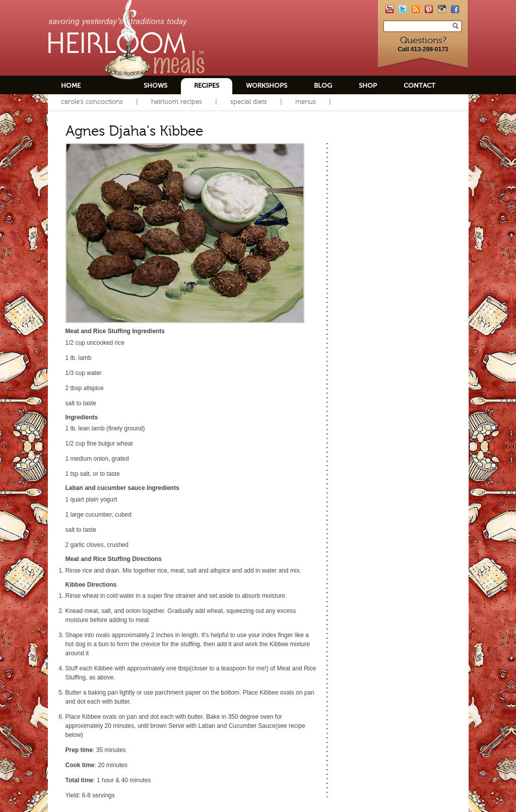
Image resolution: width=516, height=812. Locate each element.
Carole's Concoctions (92, 102)
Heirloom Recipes (177, 102)
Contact (420, 85)
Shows (155, 85)
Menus (306, 102)
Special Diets (249, 102)
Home (71, 85)
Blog (323, 85)
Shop (368, 85)
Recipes (207, 85)
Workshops (267, 85)
